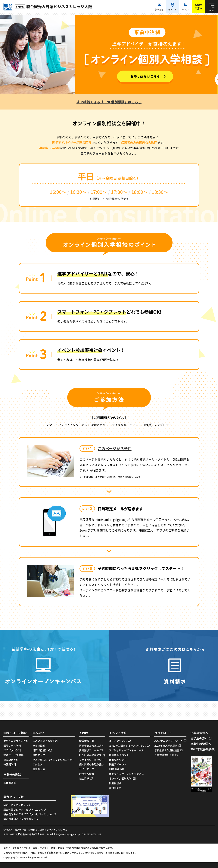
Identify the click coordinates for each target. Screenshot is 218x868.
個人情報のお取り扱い (92, 764)
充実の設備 (39, 746)
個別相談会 (115, 783)
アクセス (37, 764)
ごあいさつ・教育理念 (45, 741)
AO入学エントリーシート (168, 741)
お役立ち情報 (87, 774)
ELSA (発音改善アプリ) (92, 755)
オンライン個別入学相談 (123, 779)
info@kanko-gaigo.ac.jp (67, 834)
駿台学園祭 (115, 788)
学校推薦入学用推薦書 (167, 750)
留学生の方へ (199, 738)
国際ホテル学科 (12, 746)
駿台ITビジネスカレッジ (17, 805)
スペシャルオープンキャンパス (126, 750)
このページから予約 (115, 448)
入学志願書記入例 (164, 755)
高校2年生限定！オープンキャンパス (130, 746)
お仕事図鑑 (10, 783)
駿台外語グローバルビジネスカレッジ (25, 810)
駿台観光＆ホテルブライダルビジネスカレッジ (30, 814)
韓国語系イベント (119, 755)
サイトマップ (87, 769)
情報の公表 (39, 769)
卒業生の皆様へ (201, 744)
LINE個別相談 (117, 769)
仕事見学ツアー (118, 760)
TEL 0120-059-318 (92, 834)
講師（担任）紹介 (43, 750)
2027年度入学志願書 (166, 746)
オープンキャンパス (120, 741)
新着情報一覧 (87, 741)
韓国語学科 (10, 764)
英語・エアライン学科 (16, 741)
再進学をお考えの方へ (92, 746)
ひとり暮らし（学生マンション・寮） (54, 760)
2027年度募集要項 (202, 749)
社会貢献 (84, 779)
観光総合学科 (11, 760)
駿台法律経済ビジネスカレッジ (21, 819)
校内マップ (39, 755)
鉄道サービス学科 (13, 755)
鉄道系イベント (118, 764)
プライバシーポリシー (92, 760)
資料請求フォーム (89, 750)
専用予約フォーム (92, 153)
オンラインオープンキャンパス (126, 774)
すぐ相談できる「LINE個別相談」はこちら (109, 102)
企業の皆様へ (199, 733)
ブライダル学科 (12, 750)
